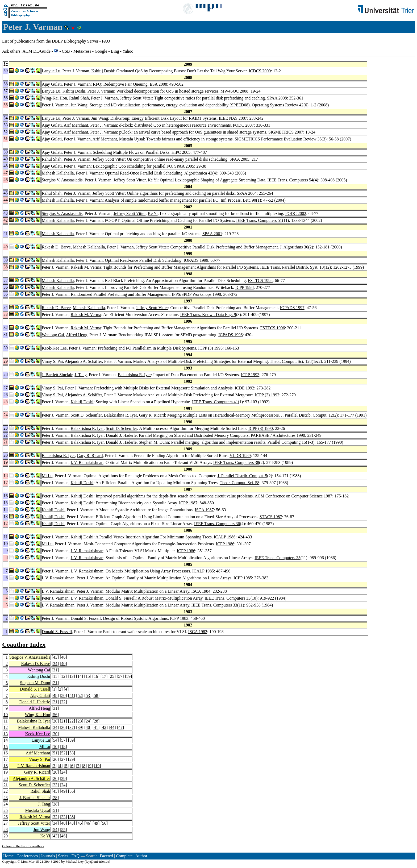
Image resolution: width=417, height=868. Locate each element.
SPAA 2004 (247, 193)
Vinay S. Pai (52, 361)
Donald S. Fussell (121, 598)
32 (55, 817)
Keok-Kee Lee (54, 348)
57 (120, 676)
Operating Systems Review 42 (278, 105)
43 (55, 657)
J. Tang (81, 375)
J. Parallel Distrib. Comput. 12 (307, 415)
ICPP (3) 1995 (210, 348)
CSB (66, 51)
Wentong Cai (53, 335)
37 (72, 727)
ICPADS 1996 (230, 335)
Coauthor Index (24, 645)
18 (63, 747)
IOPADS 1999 (196, 260)
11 (55, 676)
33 (63, 817)
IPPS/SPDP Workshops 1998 (196, 294)
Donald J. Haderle (121, 435)
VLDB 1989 (240, 456)
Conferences (27, 856)
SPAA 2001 (212, 234)
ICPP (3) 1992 (267, 395)
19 (97, 766)
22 (63, 702)
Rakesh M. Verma (86, 267)
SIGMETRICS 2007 (286, 132)
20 (55, 721)
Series (63, 856)
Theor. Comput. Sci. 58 (239, 483)
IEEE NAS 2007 (233, 118)
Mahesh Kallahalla (58, 173)
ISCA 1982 (198, 632)
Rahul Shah (79, 98)
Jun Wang (79, 105)
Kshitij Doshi (103, 71)
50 (63, 695)
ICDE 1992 (244, 388)
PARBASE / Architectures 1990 (278, 435)
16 (96, 676)
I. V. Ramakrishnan (87, 462)
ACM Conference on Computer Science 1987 (293, 496)
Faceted (106, 856)
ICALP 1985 (203, 571)
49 (63, 791)
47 (120, 727)
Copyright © (11, 861)
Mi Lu (47, 476)
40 (63, 664)
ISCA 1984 (201, 591)
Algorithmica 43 (198, 173)
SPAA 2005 (239, 159)
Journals (48, 856)
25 (112, 676)
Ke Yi (153, 180)
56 (55, 715)
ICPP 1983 (179, 618)
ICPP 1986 (225, 544)
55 (63, 830)
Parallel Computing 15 (287, 442)
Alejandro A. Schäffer (84, 361)
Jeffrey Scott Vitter (136, 98)
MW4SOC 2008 (234, 91)
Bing (115, 51)
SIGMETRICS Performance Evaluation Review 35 (278, 139)
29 (72, 759)
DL (36, 51)
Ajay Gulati (52, 84)
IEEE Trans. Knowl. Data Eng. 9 (208, 315)
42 (104, 727)
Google (101, 51)
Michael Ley (75, 861)
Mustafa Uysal (132, 139)
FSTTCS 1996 (272, 328)
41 (96, 727)
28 (96, 721)
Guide (45, 51)
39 (80, 727)
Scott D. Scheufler (86, 415)
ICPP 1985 (243, 578)
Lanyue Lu (51, 71)
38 (72, 817)
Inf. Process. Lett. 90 (238, 200)
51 (72, 695)
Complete (124, 856)
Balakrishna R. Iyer (134, 375)
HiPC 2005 (181, 152)
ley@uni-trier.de (97, 861)
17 (104, 676)
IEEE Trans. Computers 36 (217, 524)
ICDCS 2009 (260, 71)
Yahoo (128, 51)
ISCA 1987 (204, 510)
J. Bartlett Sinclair (57, 375)
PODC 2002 (296, 213)
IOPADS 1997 (292, 308)
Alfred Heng (77, 335)
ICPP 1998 (245, 287)
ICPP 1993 (250, 375)
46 (63, 657)
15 (88, 676)
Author (141, 856)
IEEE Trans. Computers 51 (259, 220)
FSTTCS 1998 (260, 281)
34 (55, 664)
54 (55, 740)
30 (55, 734)
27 (63, 759)
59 (128, 676)
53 (88, 695)
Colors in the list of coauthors (23, 846)
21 (55, 683)
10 (6, 715)
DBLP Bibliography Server (75, 41)
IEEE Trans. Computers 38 (236, 462)
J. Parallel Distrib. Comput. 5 (242, 476)
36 (63, 727)
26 (55, 759)
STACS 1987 (271, 517)
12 (63, 676)
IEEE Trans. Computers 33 (227, 598)
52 (80, 695)
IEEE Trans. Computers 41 (215, 402)
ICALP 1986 (225, 537)
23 (80, 721)
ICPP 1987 (188, 503)
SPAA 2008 (277, 98)
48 (55, 695)
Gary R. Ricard (152, 415)
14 (80, 676)
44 (112, 727)
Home (8, 856)
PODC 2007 (243, 125)
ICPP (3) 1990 (261, 428)
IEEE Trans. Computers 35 (277, 558)
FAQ (106, 41)
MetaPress (82, 51)
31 (55, 670)
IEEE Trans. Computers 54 (290, 180)
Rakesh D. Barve (56, 247)
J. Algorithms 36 (294, 247)
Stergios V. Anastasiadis (62, 180)
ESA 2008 (158, 84)
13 (71, 676)
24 (88, 721)
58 (96, 695)
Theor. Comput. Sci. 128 (291, 361)
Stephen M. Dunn (154, 442)
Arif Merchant (76, 125)
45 (55, 791)
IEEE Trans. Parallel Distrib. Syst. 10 (292, 267)
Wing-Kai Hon (54, 98)
